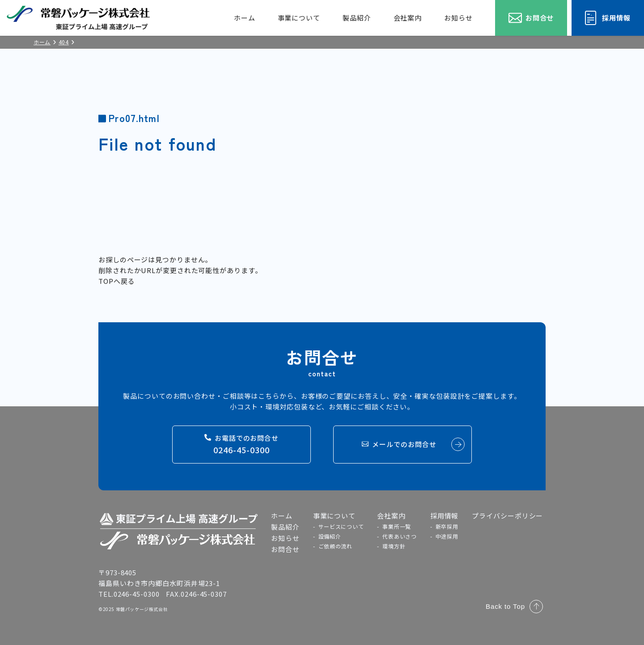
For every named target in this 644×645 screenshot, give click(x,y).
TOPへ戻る (117, 281)
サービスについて (341, 526)
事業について (299, 18)
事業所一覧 (397, 526)
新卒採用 (447, 526)
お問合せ (285, 549)
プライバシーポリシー (507, 516)
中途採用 (447, 536)
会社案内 (408, 18)
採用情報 (445, 516)
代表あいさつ (399, 536)
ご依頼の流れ (335, 546)
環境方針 (394, 546)
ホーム (245, 18)
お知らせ (458, 18)
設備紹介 (330, 536)
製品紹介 (357, 18)
